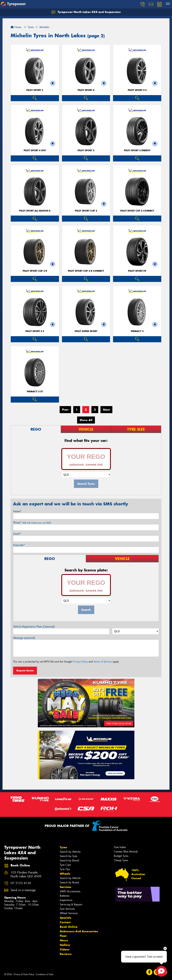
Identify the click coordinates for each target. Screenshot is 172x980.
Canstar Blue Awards (126, 852)
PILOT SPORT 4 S (137, 90)
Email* (17, 534)
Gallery (65, 945)
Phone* (32, 523)
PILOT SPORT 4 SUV (35, 150)
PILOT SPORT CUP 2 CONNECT (137, 211)
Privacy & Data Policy (24, 974)
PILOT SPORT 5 (86, 150)
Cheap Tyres (121, 860)
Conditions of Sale (45, 974)
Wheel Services (69, 913)
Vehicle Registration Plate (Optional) (34, 627)
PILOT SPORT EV (137, 271)
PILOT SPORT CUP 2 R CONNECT (86, 271)
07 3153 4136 (21, 883)
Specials (66, 918)
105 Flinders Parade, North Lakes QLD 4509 (26, 874)
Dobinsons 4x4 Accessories (79, 931)
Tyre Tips (65, 869)
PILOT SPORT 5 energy (137, 150)
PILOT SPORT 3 (35, 90)
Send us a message (23, 890)
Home (16, 27)
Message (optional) (24, 638)
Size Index (120, 847)
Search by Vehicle (70, 852)
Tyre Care (65, 865)
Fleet (63, 936)
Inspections (66, 900)
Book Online (69, 927)
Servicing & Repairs (71, 904)
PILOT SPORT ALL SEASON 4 (35, 211)
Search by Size (68, 856)
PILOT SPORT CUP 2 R (35, 271)
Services (66, 887)
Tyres (63, 847)
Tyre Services (67, 909)
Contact (65, 922)
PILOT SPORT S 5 (35, 331)
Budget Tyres (121, 856)
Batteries (65, 896)
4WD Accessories (70, 891)
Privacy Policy (80, 662)
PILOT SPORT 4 (86, 90)
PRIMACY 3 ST (35, 392)
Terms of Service (103, 662)
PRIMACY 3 (137, 331)
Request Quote (25, 671)
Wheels (65, 874)
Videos (65, 949)
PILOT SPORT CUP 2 (86, 211)
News (64, 940)
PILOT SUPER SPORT (86, 331)
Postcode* (19, 545)
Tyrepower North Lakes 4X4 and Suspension (86, 12)
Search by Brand (69, 860)
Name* (17, 511)
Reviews (66, 954)
